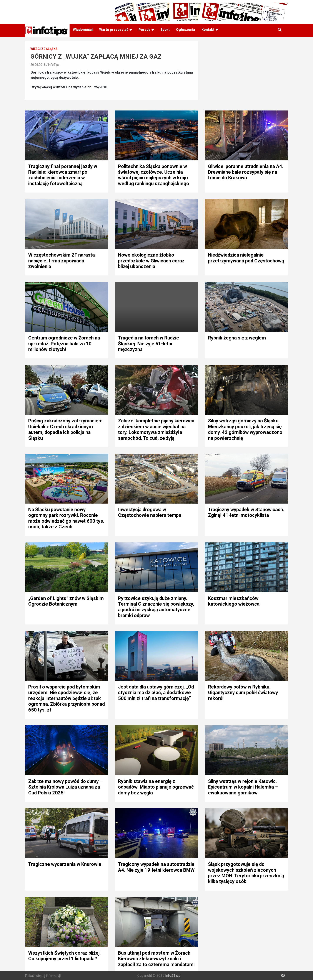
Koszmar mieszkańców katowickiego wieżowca (234, 601)
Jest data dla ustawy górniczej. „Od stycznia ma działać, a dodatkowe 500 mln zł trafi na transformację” (156, 693)
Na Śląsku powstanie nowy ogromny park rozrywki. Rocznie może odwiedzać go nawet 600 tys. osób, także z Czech (66, 518)
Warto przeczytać (114, 30)
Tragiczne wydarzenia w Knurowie (65, 864)
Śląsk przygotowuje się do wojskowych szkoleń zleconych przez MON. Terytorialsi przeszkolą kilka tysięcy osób (246, 873)
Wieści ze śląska (44, 49)
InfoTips (54, 65)
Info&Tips (173, 976)
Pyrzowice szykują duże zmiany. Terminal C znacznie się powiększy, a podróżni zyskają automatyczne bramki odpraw (156, 607)
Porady (144, 30)
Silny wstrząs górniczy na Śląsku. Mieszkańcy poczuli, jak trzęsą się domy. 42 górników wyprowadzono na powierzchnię (245, 429)
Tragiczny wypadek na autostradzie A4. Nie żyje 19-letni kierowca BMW (156, 867)
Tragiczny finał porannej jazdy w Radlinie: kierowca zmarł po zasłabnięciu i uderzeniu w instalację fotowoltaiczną (63, 175)
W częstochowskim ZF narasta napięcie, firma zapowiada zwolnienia (62, 261)
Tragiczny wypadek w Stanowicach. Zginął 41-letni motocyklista (246, 512)
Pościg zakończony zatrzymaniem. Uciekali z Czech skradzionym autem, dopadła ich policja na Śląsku (66, 429)
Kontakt (208, 30)
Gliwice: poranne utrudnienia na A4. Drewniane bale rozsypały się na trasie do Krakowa (246, 172)
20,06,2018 (38, 65)
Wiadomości (83, 30)
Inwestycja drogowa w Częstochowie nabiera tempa (150, 512)
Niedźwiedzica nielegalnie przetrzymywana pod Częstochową (246, 258)
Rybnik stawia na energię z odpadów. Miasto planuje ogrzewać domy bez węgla (156, 787)
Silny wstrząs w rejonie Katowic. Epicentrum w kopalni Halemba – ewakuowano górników (243, 787)
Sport (165, 30)
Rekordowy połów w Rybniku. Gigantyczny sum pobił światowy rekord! (243, 693)
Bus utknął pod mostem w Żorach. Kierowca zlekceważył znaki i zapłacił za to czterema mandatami (156, 959)
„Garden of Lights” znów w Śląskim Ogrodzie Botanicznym (66, 601)
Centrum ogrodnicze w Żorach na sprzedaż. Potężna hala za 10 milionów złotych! (64, 344)
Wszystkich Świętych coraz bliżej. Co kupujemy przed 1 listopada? (65, 956)
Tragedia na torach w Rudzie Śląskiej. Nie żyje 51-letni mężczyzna (149, 344)
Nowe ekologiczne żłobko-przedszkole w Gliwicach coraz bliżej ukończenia (151, 261)
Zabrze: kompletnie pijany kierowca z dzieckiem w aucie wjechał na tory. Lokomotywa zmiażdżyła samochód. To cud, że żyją (156, 429)
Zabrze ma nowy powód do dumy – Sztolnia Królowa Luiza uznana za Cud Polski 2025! (66, 787)
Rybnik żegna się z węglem (237, 338)
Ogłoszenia (186, 30)
